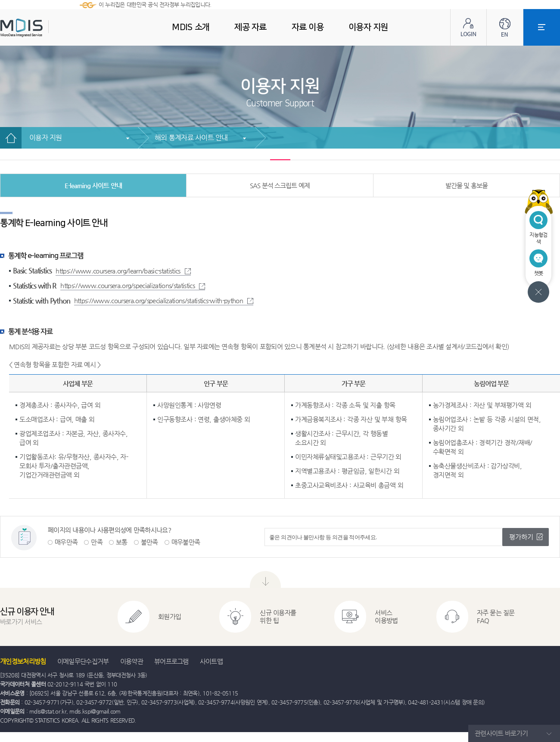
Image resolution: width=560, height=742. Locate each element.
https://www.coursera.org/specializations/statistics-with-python (164, 300)
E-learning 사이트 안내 (93, 185)
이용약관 (132, 661)
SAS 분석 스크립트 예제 (280, 185)
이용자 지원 (46, 138)
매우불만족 (186, 542)
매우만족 (66, 542)
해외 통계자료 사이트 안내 (191, 138)
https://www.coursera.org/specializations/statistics (133, 285)
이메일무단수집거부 (83, 661)
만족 (97, 542)
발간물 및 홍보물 (467, 185)
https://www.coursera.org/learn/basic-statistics (123, 271)
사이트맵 (211, 661)
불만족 (149, 542)
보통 (122, 542)
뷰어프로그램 (171, 661)
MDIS (43, 28)
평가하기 (521, 537)
